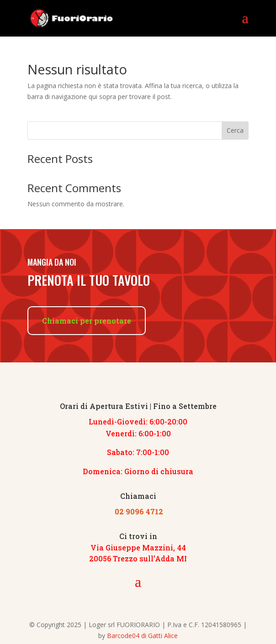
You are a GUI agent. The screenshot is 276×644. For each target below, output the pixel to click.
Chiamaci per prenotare (87, 321)
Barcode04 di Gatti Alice (142, 636)
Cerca (235, 130)
